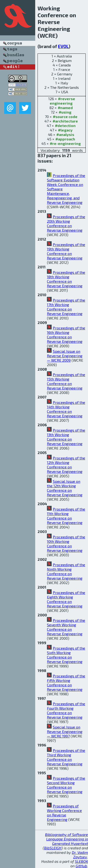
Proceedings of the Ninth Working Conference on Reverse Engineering (66, 571)
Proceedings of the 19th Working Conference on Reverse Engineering (66, 251)
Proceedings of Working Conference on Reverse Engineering (64, 813)
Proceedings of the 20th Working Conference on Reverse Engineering (66, 223)
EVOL (63, 46)
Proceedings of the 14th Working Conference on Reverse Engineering (66, 409)
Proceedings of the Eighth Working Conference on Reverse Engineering (66, 599)
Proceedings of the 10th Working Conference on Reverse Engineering (66, 544)
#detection (65, 125)
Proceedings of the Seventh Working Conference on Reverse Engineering (66, 627)
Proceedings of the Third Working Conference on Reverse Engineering (66, 757)
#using (65, 112)
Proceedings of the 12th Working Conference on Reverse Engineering (66, 465)
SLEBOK (81, 861)
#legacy (65, 130)
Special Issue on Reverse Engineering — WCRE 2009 (65, 356)
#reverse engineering (62, 101)
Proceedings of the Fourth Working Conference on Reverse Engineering (66, 710)
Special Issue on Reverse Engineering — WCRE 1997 (65, 731)
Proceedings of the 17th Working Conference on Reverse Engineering (66, 307)
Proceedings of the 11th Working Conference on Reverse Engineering (66, 516)
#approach (65, 139)
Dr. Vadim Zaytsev (80, 855)
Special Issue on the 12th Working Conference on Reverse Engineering (65, 488)
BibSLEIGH (53, 848)
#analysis (65, 134)
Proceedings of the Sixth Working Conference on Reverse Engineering (66, 655)
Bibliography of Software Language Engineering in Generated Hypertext (67, 839)
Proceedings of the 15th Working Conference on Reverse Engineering (66, 381)
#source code (65, 117)
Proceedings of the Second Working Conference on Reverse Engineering (66, 785)
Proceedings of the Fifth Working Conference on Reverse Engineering (66, 683)
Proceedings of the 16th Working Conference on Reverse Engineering (66, 335)
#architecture (65, 121)
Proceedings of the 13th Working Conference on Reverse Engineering (66, 437)
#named (65, 108)
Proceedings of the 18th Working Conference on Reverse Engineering (66, 279)
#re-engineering (65, 143)
